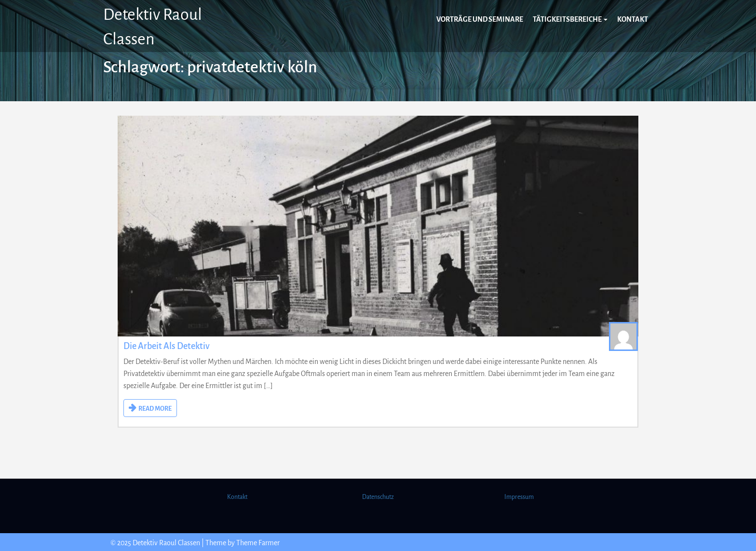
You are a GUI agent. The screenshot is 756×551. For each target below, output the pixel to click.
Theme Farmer (258, 543)
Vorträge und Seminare (480, 19)
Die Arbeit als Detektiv (167, 346)
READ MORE (155, 409)
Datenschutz (378, 497)
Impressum (519, 497)
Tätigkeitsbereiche (570, 19)
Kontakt (633, 19)
